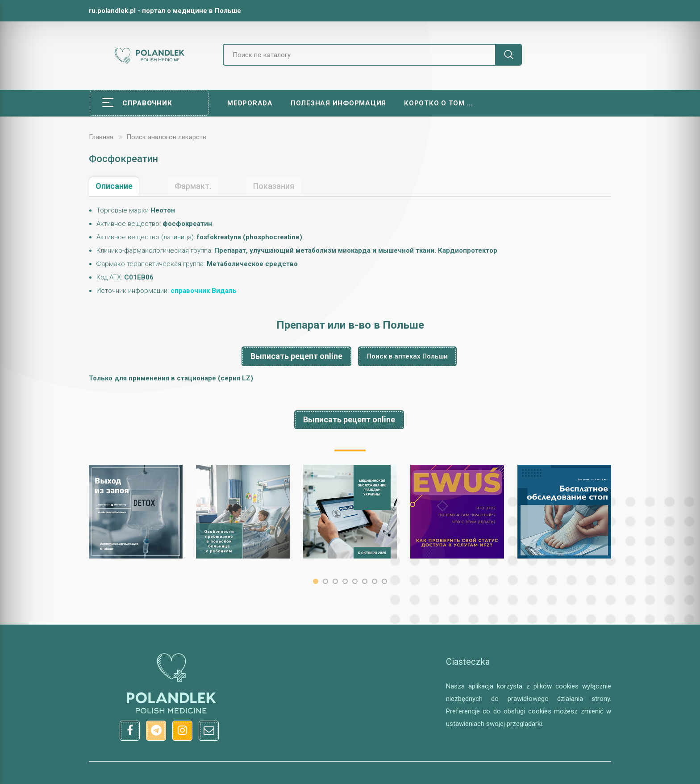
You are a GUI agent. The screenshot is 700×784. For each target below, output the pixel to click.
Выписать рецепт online (296, 356)
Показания (274, 186)
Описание (114, 186)
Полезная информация (338, 103)
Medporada (250, 103)
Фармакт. (193, 186)
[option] (136, 512)
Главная (101, 137)
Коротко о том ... (439, 103)
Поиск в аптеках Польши (407, 356)
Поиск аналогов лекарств (166, 137)
